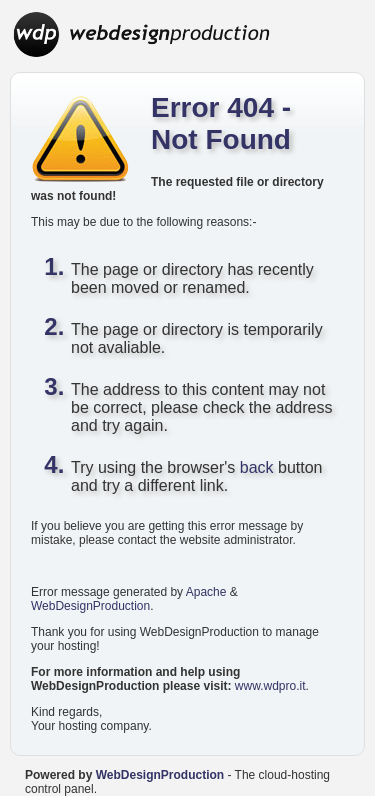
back (257, 467)
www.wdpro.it (270, 686)
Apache (206, 592)
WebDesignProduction (90, 606)
